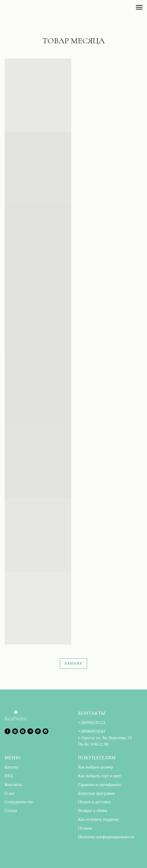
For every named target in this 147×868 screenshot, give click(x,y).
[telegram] (30, 731)
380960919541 (93, 731)
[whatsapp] (46, 731)
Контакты (13, 785)
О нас (10, 793)
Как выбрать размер (96, 767)
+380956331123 (92, 723)
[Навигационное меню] (139, 7)
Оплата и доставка (94, 802)
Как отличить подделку (99, 819)
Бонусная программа (96, 793)
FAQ (9, 776)
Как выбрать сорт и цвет (100, 776)
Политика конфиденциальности (106, 837)
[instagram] (15, 731)
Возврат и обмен (93, 811)
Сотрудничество (19, 802)
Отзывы (85, 828)
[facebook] (7, 731)
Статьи (11, 811)
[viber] (38, 731)
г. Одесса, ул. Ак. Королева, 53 (105, 738)
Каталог (12, 767)
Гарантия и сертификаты (100, 785)
